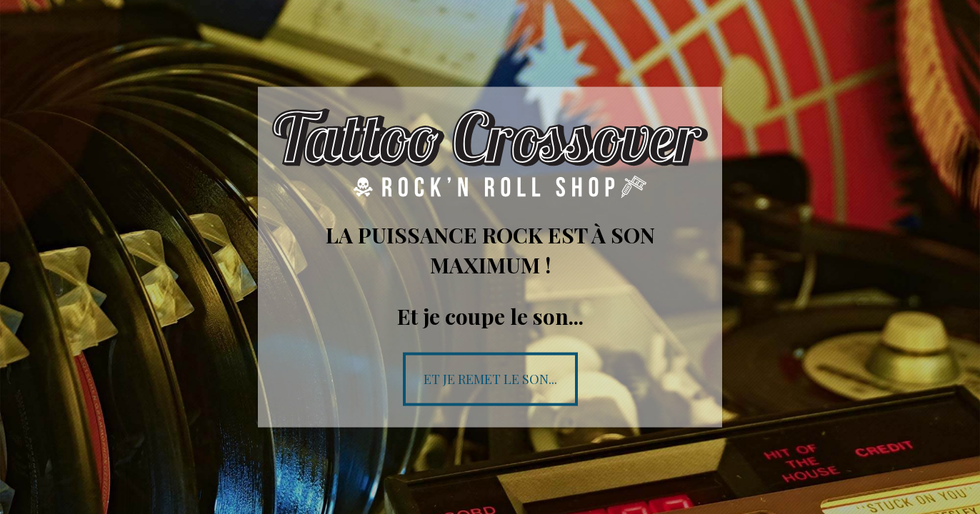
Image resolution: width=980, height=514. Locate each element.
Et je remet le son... (490, 378)
